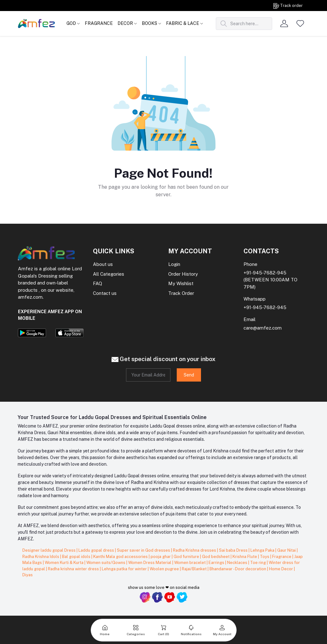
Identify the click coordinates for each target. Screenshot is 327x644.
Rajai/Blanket (195, 569)
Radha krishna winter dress (74, 569)
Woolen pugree (165, 569)
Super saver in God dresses (144, 550)
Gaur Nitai (287, 550)
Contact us (105, 293)
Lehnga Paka (263, 550)
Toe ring (258, 563)
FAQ (98, 283)
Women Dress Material (150, 563)
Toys (265, 557)
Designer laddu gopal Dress (49, 550)
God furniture (187, 557)
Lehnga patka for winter (125, 569)
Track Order (181, 293)
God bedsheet (216, 557)
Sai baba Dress (234, 550)
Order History (183, 274)
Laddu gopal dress (97, 550)
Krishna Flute (245, 557)
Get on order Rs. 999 (62, 5)
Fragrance (282, 557)
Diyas (28, 575)
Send (189, 375)
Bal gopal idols (77, 557)
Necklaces (238, 563)
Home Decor (281, 569)
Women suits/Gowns (106, 563)
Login (174, 264)
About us (103, 264)
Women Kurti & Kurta (65, 563)
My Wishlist (181, 283)
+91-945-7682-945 (265, 273)
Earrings (217, 563)
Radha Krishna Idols (41, 557)
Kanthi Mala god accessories (121, 557)
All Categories (109, 274)
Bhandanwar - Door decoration (238, 569)
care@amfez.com (263, 328)
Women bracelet (190, 563)
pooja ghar (161, 557)
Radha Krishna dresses (195, 550)
